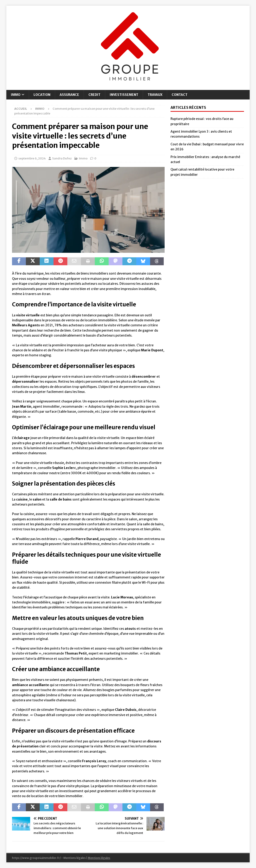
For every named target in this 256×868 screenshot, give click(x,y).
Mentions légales (99, 858)
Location (42, 95)
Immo (16, 95)
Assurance (69, 95)
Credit (94, 95)
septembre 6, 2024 (32, 158)
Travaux (155, 95)
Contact (180, 95)
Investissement (124, 95)
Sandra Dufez (62, 158)
